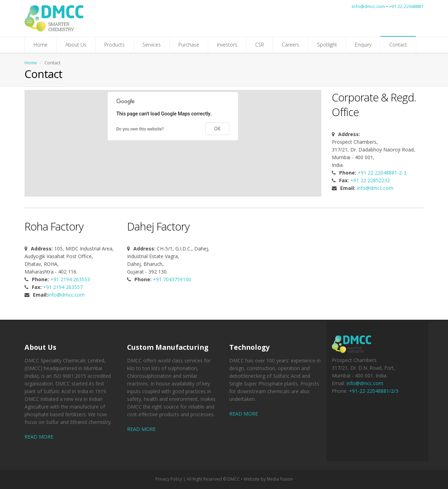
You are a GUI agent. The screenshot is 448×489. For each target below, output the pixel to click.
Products (114, 45)
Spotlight (327, 45)
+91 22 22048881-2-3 (382, 173)
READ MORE (39, 437)
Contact (398, 45)
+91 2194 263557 (63, 287)
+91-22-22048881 (406, 6)
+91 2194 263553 (70, 279)
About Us (76, 45)
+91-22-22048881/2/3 (374, 391)
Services (152, 45)
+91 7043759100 (172, 279)
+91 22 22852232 (370, 180)
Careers (290, 45)
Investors (227, 45)
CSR (260, 45)
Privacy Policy (169, 479)
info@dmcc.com (368, 6)
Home (41, 45)
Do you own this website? (140, 129)
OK (218, 129)
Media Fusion (280, 479)
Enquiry (363, 45)
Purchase (189, 45)
